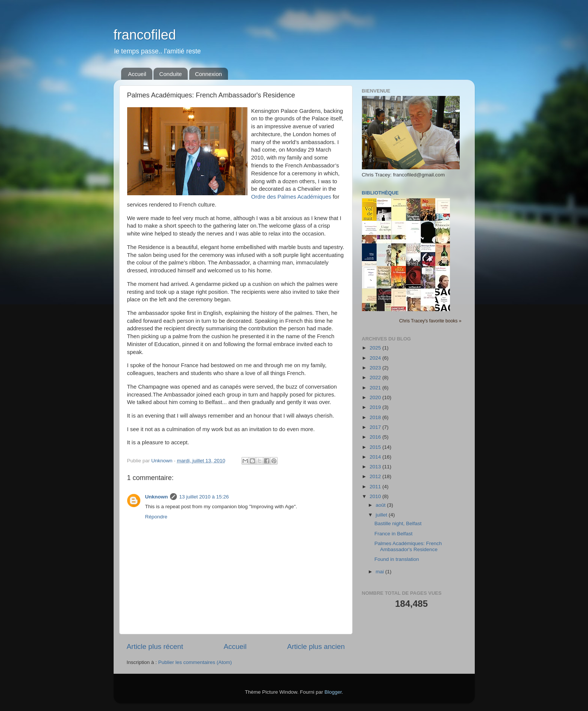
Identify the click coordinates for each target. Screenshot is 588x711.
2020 (376, 397)
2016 (376, 437)
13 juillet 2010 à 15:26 (204, 497)
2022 (376, 378)
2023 (376, 368)
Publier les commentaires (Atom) (195, 662)
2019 (376, 407)
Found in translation (397, 559)
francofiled (145, 35)
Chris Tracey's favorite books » (430, 321)
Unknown (157, 497)
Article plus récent (155, 646)
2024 (376, 358)
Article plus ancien (316, 646)
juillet (382, 515)
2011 (376, 487)
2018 (376, 417)
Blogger (333, 692)
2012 (376, 476)
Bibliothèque (380, 193)
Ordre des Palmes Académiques (291, 197)
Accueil (137, 74)
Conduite (170, 74)
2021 (376, 388)
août (381, 505)
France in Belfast (393, 534)
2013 (376, 467)
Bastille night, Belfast (398, 523)
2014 (376, 457)
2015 (376, 447)
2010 (376, 496)
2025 (376, 348)
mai (381, 572)
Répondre (156, 517)
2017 (376, 427)
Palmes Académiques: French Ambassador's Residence (408, 546)
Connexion (208, 74)
